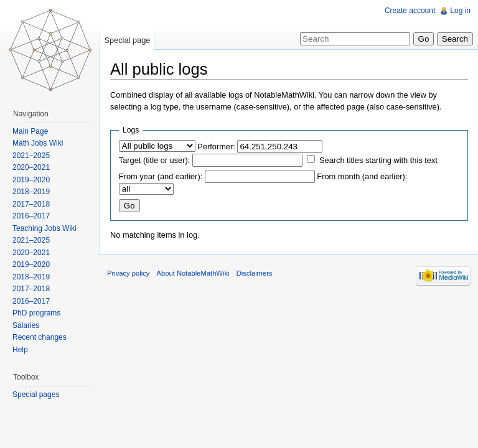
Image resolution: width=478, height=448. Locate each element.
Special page (127, 40)
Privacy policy (128, 273)
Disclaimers (255, 273)
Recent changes (40, 337)
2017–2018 (31, 204)
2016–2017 (31, 216)
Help (20, 350)
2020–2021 (31, 167)
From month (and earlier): (362, 176)
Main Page (30, 131)
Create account (410, 11)
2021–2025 (31, 156)
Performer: (216, 147)
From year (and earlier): (161, 176)
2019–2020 (31, 180)
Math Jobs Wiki (38, 143)
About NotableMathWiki (193, 273)
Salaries (26, 325)
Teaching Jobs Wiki (45, 228)
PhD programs (36, 313)
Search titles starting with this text (378, 160)
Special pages (36, 394)
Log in (460, 11)
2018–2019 (31, 192)
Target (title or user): (155, 160)
